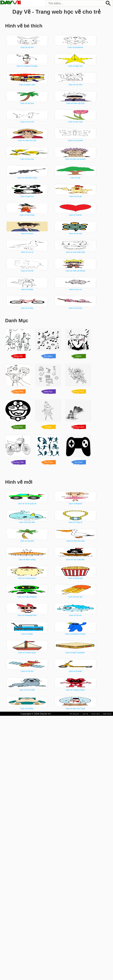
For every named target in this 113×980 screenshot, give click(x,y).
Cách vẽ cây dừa (21, 155)
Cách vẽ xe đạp (56, 453)
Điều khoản (105, 978)
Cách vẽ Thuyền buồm (56, 885)
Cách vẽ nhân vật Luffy (56, 197)
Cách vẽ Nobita (92, 410)
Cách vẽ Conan (92, 325)
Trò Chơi (78, 609)
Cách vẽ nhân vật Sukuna (56, 240)
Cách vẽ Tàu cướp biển (56, 758)
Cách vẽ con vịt (56, 368)
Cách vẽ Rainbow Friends (21, 885)
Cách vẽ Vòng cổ (21, 715)
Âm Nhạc (48, 503)
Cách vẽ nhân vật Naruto (56, 410)
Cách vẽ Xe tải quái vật (21, 672)
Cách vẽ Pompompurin (92, 758)
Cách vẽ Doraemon (56, 69)
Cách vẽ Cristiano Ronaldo (92, 69)
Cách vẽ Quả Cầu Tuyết (92, 971)
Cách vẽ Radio (92, 843)
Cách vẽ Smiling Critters (21, 971)
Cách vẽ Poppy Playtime (56, 800)
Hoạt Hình (18, 574)
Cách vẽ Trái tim (56, 325)
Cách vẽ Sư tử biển (92, 928)
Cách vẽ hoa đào (92, 453)
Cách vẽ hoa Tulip (21, 197)
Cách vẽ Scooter (56, 928)
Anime (78, 503)
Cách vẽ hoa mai (21, 240)
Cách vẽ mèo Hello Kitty (92, 368)
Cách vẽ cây (21, 282)
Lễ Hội (48, 574)
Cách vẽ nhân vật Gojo (56, 155)
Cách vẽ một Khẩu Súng (92, 240)
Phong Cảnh (78, 574)
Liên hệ (76, 978)
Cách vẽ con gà (92, 282)
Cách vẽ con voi (21, 453)
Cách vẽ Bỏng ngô (21, 800)
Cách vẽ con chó (92, 155)
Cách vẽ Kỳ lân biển (92, 672)
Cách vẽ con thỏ (21, 69)
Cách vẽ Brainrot (56, 672)
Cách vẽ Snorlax (56, 971)
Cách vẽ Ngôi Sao (21, 112)
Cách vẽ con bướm (92, 197)
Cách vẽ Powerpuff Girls (21, 843)
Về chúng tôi (62, 978)
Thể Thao (48, 609)
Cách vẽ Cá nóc (56, 843)
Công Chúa (18, 538)
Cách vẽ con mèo (92, 112)
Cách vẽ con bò (21, 410)
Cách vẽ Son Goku (21, 325)
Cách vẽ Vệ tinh (21, 928)
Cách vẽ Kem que (92, 800)
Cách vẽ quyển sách (56, 112)
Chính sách (90, 978)
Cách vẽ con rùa (21, 368)
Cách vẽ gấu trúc (56, 282)
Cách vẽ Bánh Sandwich (92, 885)
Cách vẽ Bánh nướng (21, 758)
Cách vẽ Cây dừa (56, 715)
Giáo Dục (48, 538)
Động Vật (18, 503)
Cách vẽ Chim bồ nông (92, 715)
